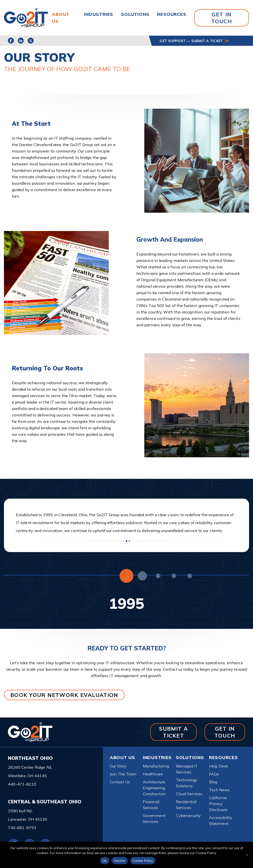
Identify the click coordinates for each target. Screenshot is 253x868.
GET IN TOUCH (222, 18)
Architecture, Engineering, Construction (154, 788)
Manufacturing (156, 766)
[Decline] (247, 855)
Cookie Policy (143, 861)
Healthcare (153, 774)
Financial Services (151, 805)
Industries (99, 14)
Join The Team (123, 774)
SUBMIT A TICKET (174, 732)
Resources (172, 14)
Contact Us (120, 782)
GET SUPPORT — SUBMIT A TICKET (194, 41)
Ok (105, 861)
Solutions (135, 14)
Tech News (219, 790)
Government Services (154, 818)
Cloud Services (189, 794)
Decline (120, 861)
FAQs (214, 774)
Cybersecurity (188, 816)
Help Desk (219, 766)
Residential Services (186, 805)
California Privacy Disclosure (218, 804)
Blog (213, 782)
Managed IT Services (187, 769)
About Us (122, 757)
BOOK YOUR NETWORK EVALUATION (64, 695)
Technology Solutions (187, 783)
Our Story (118, 766)
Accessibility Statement (221, 820)
